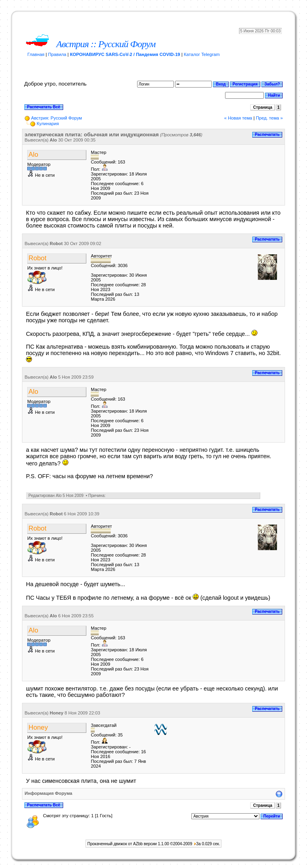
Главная (36, 54)
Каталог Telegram (202, 54)
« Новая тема (238, 118)
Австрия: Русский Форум (57, 118)
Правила (57, 54)
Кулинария (48, 124)
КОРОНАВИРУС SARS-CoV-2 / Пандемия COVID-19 (125, 54)
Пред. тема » (269, 118)
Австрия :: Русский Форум (106, 44)
